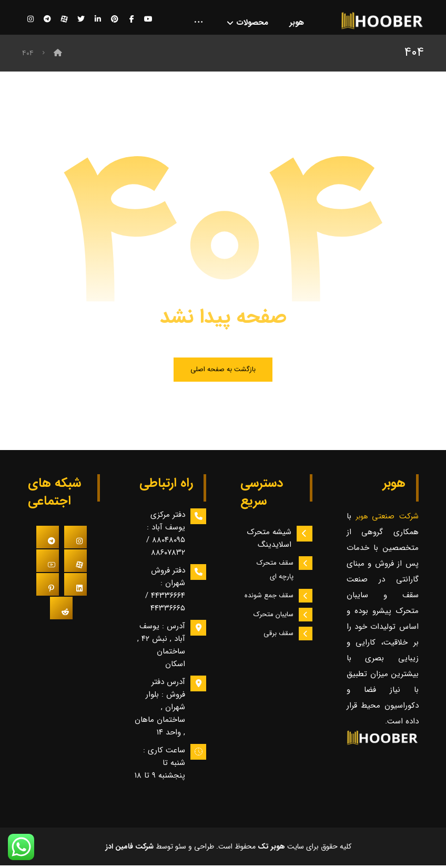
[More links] (199, 24)
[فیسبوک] (131, 19)
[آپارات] (64, 19)
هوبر (364, 519)
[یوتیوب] (148, 19)
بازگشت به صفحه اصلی (223, 371)
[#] (75, 540)
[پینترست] (115, 19)
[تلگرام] (47, 19)
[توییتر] (81, 19)
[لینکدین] (98, 19)
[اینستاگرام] (31, 19)
